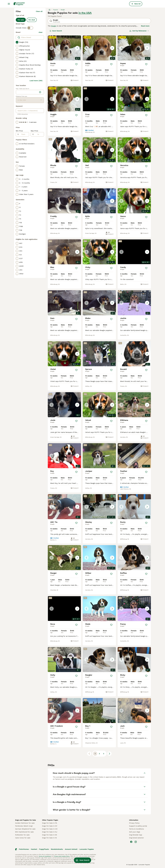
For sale (21, 20)
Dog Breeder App (136, 835)
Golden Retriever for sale (25, 823)
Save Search (56, 31)
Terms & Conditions (136, 829)
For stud (32, 20)
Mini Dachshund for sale (24, 832)
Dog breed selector (136, 838)
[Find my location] (40, 92)
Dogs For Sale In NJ (50, 832)
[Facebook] (131, 842)
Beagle (54, 26)
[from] (24, 134)
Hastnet (34, 849)
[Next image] (77, 48)
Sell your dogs (135, 832)
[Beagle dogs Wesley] (99, 507)
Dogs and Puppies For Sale (26, 820)
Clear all (39, 11)
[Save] (76, 64)
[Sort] (139, 31)
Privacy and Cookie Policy (62, 856)
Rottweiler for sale (22, 835)
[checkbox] (17, 42)
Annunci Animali (71, 849)
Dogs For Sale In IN (49, 838)
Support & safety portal (138, 826)
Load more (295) (36, 81)
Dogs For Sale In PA (50, 823)
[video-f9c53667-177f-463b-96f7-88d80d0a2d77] (134, 456)
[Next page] (109, 754)
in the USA (85, 13)
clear (41, 32)
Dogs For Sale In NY (50, 826)
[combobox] (27, 92)
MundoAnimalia (57, 849)
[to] (39, 134)
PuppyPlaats (44, 849)
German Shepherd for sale (25, 829)
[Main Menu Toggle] (9, 4)
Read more (145, 26)
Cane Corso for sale (23, 838)
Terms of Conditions (45, 856)
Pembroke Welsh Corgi (24, 826)
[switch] (30, 28)
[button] (64, 48)
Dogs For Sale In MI (50, 835)
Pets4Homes (24, 849)
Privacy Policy (134, 823)
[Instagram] (136, 842)
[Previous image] (52, 48)
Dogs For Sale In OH (50, 829)
